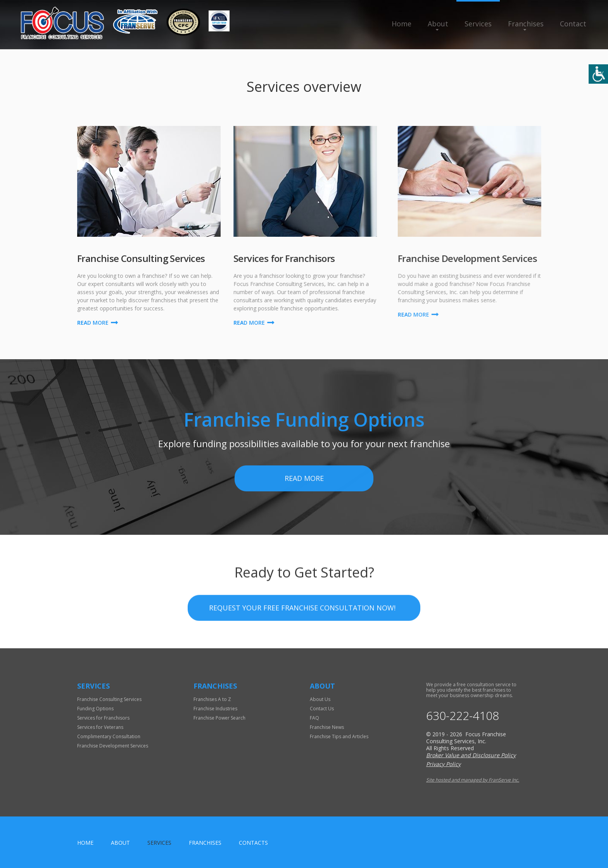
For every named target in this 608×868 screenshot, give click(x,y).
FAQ (314, 718)
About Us (320, 699)
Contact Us (322, 709)
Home (402, 24)
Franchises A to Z (212, 699)
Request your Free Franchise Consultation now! (302, 638)
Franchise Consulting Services (109, 699)
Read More (304, 521)
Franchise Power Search (219, 718)
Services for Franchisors (103, 718)
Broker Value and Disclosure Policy (471, 755)
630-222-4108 (463, 716)
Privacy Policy (443, 764)
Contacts (253, 843)
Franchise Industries (215, 709)
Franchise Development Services (113, 746)
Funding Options (95, 709)
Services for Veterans (100, 727)
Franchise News (327, 727)
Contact (573, 24)
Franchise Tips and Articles (339, 736)
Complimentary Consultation (109, 736)
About (438, 24)
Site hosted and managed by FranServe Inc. (473, 780)
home (85, 843)
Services (478, 24)
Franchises (526, 24)
